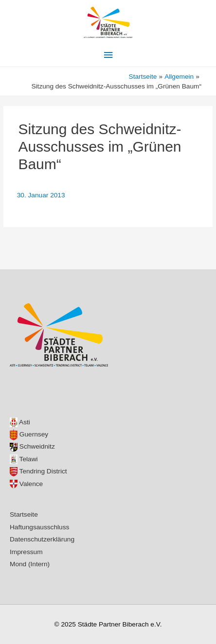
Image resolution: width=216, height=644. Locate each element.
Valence (26, 484)
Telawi (24, 459)
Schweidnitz (32, 446)
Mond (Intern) (30, 564)
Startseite (24, 514)
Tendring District (38, 471)
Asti (20, 422)
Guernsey (29, 434)
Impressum (26, 552)
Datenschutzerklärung (42, 539)
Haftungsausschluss (39, 527)
